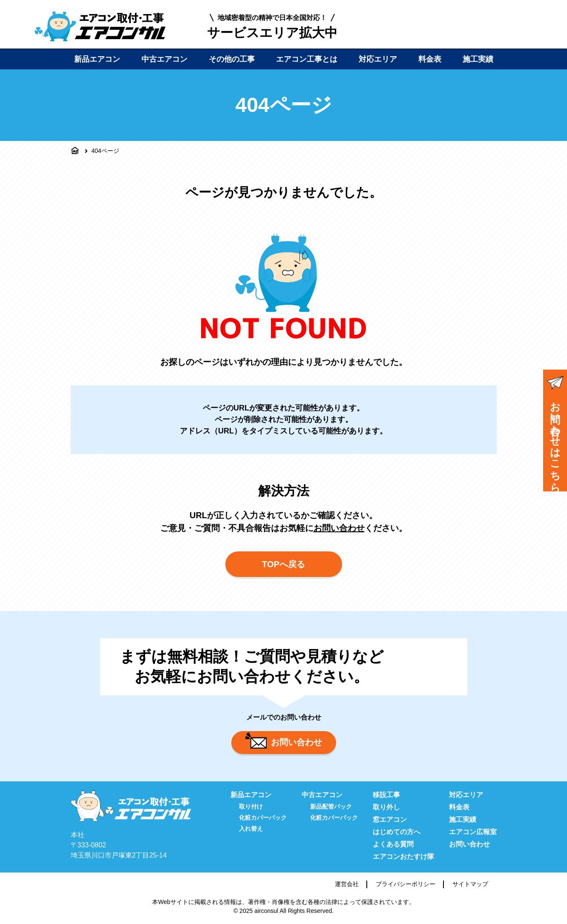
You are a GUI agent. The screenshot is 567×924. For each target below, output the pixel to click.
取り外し (386, 807)
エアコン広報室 (473, 832)
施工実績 (478, 59)
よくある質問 (393, 844)
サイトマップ (470, 884)
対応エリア (378, 59)
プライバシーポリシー (406, 884)
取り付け (251, 806)
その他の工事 (232, 59)
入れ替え (251, 829)
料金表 (430, 59)
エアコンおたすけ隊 (403, 857)
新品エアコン (97, 59)
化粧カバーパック (263, 818)
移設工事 (386, 795)
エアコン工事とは (307, 59)
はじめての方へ (397, 832)
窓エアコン (390, 819)
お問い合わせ (339, 528)
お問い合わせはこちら (555, 432)
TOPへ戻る (283, 564)
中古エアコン (164, 59)
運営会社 (347, 884)
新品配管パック (331, 806)
